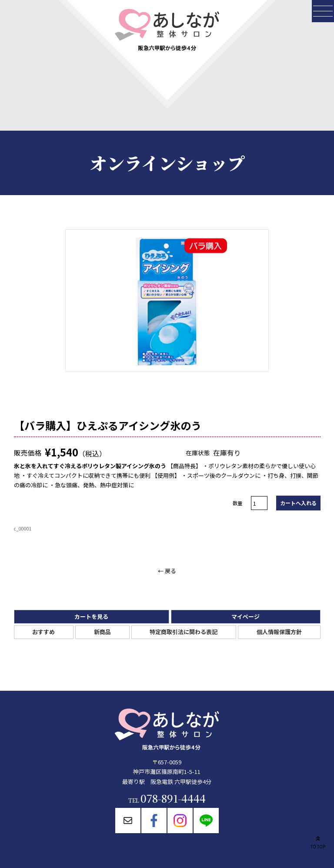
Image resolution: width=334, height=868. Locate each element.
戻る (170, 571)
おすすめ (43, 632)
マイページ (245, 616)
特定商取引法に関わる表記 (184, 632)
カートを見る (91, 616)
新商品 (102, 632)
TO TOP (318, 842)
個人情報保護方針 (279, 632)
